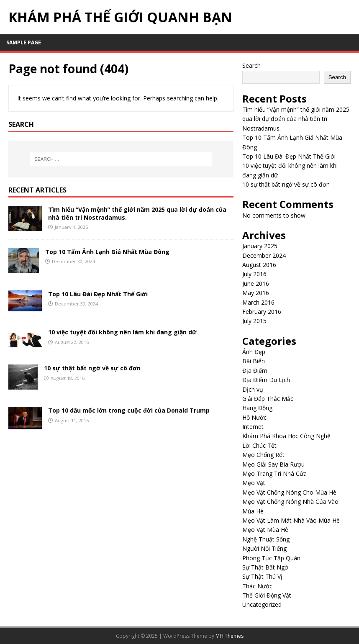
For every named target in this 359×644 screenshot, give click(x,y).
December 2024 (264, 255)
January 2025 (260, 246)
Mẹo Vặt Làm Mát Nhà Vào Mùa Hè (291, 520)
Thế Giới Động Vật (267, 595)
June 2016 (256, 284)
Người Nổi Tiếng (264, 548)
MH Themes (230, 636)
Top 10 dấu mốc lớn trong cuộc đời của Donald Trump (129, 410)
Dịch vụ (253, 389)
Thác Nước (257, 586)
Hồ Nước (254, 417)
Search (251, 65)
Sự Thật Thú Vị (262, 576)
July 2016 (254, 274)
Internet (253, 427)
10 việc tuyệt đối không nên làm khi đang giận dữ (122, 332)
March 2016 (258, 302)
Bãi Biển (254, 361)
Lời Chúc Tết (259, 445)
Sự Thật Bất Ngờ (265, 567)
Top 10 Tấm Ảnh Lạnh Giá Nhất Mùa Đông (107, 252)
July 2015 (254, 321)
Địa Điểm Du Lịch (266, 380)
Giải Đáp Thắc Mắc (268, 399)
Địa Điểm (255, 371)
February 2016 (262, 312)
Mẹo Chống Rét (263, 455)
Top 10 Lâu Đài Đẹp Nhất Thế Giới (98, 294)
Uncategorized (262, 604)
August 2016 (259, 265)
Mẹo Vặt (254, 483)
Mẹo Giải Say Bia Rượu (273, 464)
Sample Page (24, 42)
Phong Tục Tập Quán (271, 558)
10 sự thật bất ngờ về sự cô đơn (92, 368)
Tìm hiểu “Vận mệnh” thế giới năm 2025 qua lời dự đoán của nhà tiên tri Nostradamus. (137, 213)
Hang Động (257, 408)
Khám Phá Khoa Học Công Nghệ (286, 436)
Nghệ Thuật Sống (266, 539)
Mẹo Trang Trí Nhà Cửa (274, 473)
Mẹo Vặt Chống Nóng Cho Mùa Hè (289, 492)
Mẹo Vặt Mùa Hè (265, 530)
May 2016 (256, 293)
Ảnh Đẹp (254, 352)
